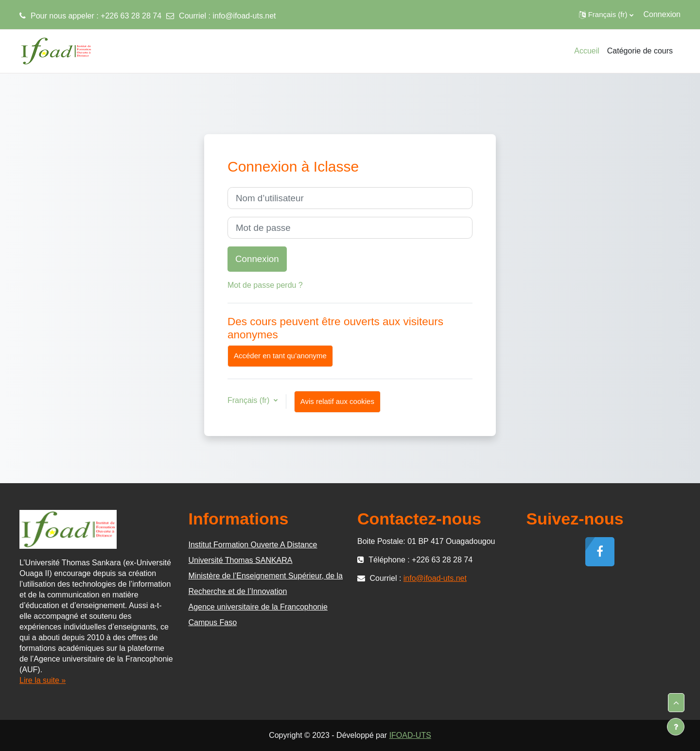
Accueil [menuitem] (587, 51)
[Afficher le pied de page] (676, 727)
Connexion (662, 14)
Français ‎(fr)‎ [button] (250, 400)
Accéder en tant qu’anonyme (280, 356)
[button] (606, 15)
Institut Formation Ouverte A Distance (253, 545)
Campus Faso (213, 622)
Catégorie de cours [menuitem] (640, 51)
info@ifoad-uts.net (244, 16)
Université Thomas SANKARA (241, 560)
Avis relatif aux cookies (337, 401)
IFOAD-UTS (410, 735)
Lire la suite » (43, 680)
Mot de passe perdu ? (265, 285)
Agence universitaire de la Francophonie (258, 607)
